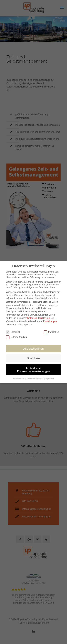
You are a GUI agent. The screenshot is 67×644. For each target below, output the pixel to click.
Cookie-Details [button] (19, 378)
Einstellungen (50, 321)
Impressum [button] (50, 378)
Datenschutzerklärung (39, 318)
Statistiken (51, 332)
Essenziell (13, 332)
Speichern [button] (33, 358)
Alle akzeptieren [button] (33, 348)
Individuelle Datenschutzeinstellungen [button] (33, 370)
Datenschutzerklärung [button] (35, 378)
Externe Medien (16, 337)
